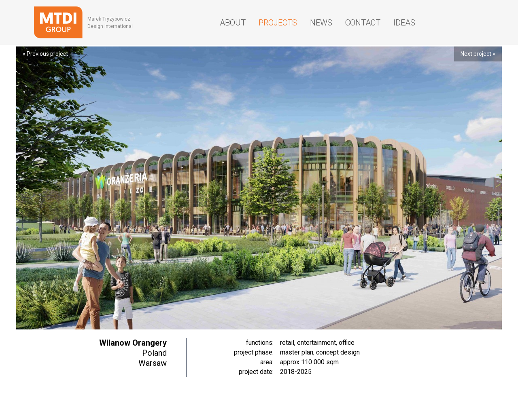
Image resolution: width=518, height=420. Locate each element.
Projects (278, 23)
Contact (363, 23)
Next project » (478, 54)
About (233, 23)
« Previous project (45, 54)
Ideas (404, 23)
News (321, 23)
